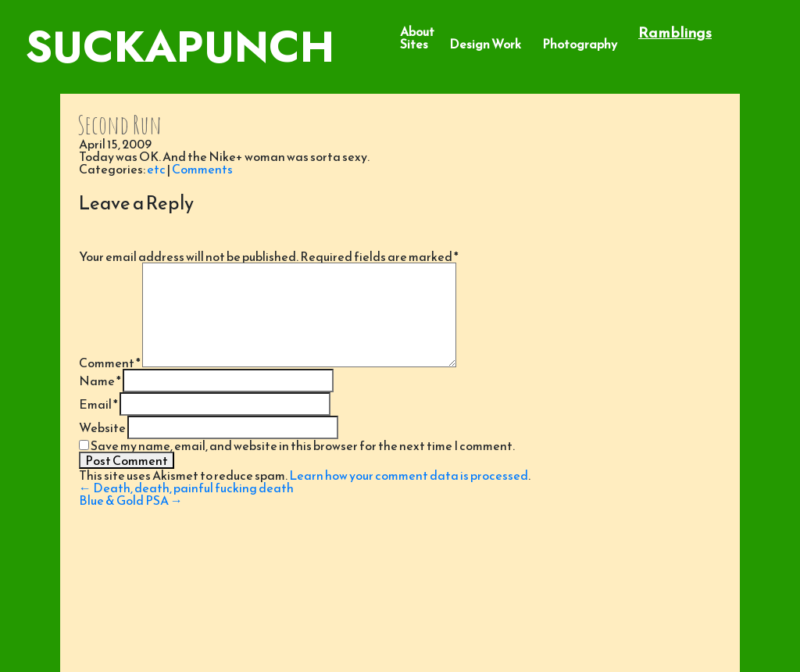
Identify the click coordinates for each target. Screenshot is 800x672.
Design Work (485, 44)
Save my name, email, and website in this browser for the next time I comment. (303, 445)
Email (98, 404)
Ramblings (675, 32)
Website (102, 427)
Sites (414, 44)
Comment (110, 363)
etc (156, 169)
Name (100, 381)
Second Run (120, 125)
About (417, 31)
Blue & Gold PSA (131, 500)
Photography (580, 44)
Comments (202, 169)
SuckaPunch (180, 46)
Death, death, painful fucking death (186, 488)
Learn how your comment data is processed (409, 475)
